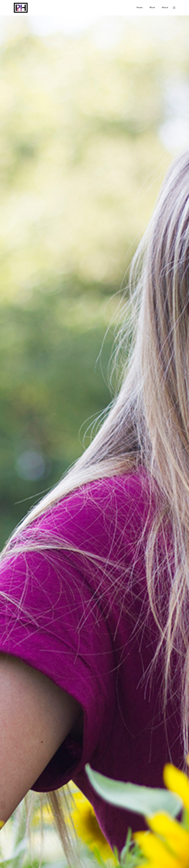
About (165, 8)
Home (140, 8)
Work (152, 8)
